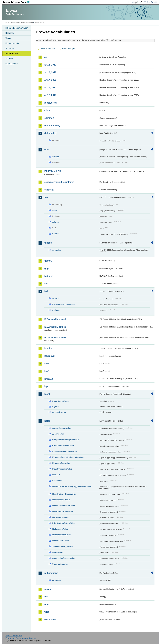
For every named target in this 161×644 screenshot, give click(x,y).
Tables (8, 38)
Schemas (10, 48)
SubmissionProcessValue (64, 558)
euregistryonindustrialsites (59, 182)
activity (55, 157)
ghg (46, 268)
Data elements (12, 43)
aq (46, 57)
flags (54, 210)
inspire (48, 348)
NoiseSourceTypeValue (62, 511)
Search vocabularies (47, 49)
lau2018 (49, 379)
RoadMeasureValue (61, 541)
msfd (47, 394)
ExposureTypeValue (61, 463)
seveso (48, 589)
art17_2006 (50, 80)
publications (51, 573)
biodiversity (51, 103)
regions (56, 407)
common (49, 118)
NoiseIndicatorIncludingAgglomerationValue (72, 486)
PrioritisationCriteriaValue (64, 523)
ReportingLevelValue (61, 535)
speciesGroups (59, 412)
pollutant (56, 310)
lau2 (47, 371)
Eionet (17, 23)
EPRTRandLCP (53, 171)
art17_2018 (50, 95)
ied (46, 291)
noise (47, 421)
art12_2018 (50, 72)
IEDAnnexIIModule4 (55, 338)
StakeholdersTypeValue (63, 546)
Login (132, 2)
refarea (55, 222)
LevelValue (57, 481)
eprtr (47, 149)
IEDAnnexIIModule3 (55, 327)
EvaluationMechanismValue (64, 451)
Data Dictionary (27, 23)
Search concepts (68, 49)
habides (49, 276)
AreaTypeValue (59, 434)
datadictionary (52, 126)
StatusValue (58, 552)
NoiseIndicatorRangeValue (64, 494)
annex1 (55, 298)
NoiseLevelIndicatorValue (63, 506)
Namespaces (11, 64)
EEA (17, 2)
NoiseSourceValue (60, 517)
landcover (50, 356)
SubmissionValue (60, 564)
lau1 (47, 364)
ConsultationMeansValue (63, 446)
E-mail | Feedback (14, 635)
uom (47, 604)
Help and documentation (17, 28)
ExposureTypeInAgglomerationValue (68, 457)
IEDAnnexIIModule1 (55, 319)
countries (56, 250)
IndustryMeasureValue (62, 469)
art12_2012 (50, 65)
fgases (48, 243)
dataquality (50, 133)
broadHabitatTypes (61, 401)
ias (46, 284)
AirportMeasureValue (62, 428)
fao (46, 197)
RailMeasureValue (60, 529)
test (46, 597)
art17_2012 (50, 88)
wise (47, 612)
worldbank (50, 619)
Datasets (9, 33)
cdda (47, 110)
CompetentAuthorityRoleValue (66, 440)
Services (9, 59)
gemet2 (48, 261)
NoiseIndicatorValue (61, 500)
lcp (46, 386)
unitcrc (55, 234)
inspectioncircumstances (63, 304)
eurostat (49, 190)
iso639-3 (56, 475)
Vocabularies (12, 54)
